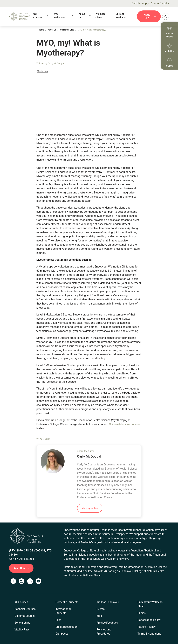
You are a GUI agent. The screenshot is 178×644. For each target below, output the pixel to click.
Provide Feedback (107, 623)
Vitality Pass (22, 630)
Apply (145, 3)
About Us (82, 16)
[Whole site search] (166, 16)
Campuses (62, 634)
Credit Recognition (67, 627)
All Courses (21, 602)
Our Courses (38, 16)
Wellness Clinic (100, 16)
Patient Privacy (147, 627)
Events (101, 609)
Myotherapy (43, 71)
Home (41, 30)
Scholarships (22, 623)
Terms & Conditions (149, 634)
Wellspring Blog (67, 30)
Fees (58, 620)
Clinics (142, 613)
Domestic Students (67, 602)
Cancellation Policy (149, 620)
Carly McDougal (56, 63)
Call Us (136, 3)
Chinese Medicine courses (125, 424)
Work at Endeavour (108, 602)
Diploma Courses (25, 616)
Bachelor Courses (25, 609)
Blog (99, 616)
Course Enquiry (160, 3)
